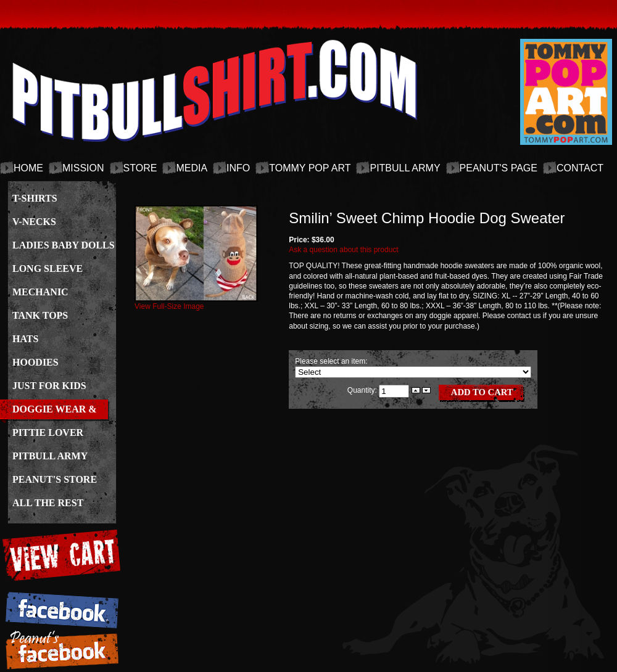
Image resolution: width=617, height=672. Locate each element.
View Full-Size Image (196, 303)
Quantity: (363, 390)
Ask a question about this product (343, 250)
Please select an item (330, 361)
